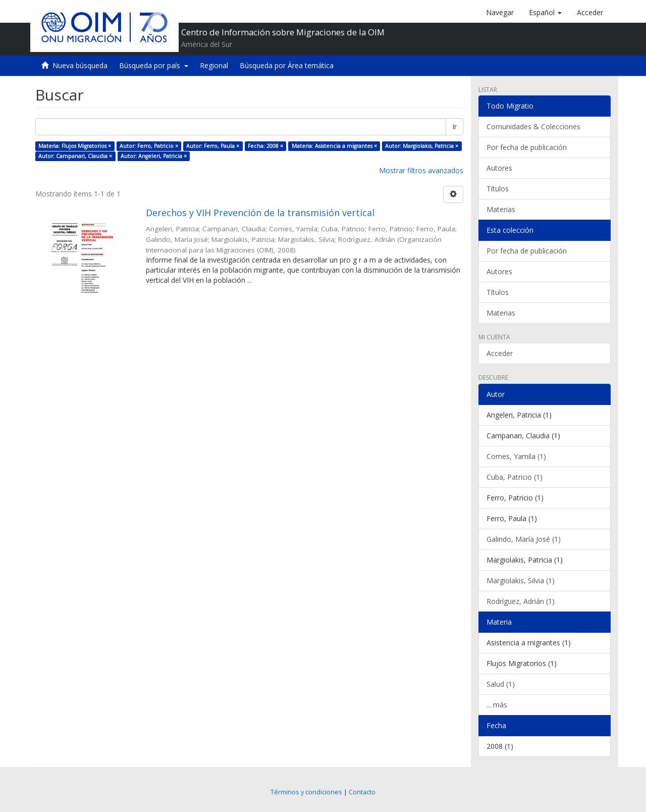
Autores (499, 168)
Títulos (498, 189)
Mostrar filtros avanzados (421, 170)
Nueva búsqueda (80, 65)
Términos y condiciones (306, 792)
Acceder (500, 353)
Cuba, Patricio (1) (515, 477)
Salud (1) (501, 684)
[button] (545, 13)
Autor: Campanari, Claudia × (75, 156)
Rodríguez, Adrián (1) (521, 601)
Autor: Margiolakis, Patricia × (422, 146)
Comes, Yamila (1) (516, 456)
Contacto (362, 792)
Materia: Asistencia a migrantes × (334, 146)
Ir (454, 126)
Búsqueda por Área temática (287, 65)
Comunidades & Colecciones (533, 126)
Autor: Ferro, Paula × (213, 146)
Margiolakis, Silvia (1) (521, 580)
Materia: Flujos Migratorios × (75, 146)
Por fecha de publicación (527, 147)
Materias (501, 209)
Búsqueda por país (154, 65)
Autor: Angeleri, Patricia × (154, 156)
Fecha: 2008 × (265, 146)
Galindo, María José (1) (524, 539)
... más (497, 705)
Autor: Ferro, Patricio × (149, 146)
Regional (214, 65)
